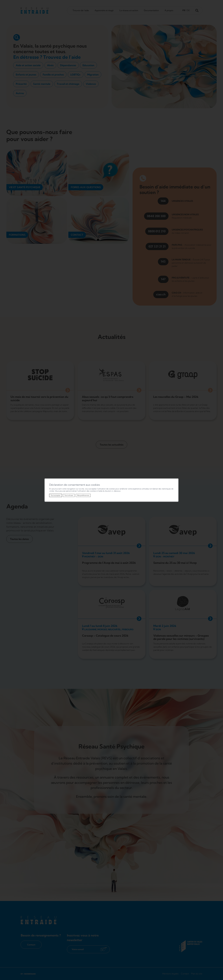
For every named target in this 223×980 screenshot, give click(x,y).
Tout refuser (69, 495)
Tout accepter (56, 495)
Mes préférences (83, 495)
